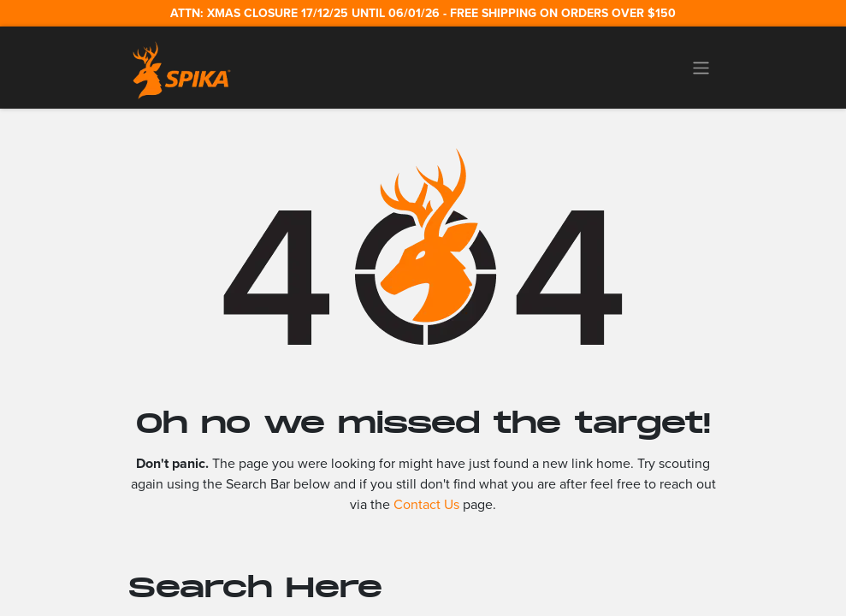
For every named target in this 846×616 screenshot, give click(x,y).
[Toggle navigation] (701, 68)
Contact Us (426, 504)
